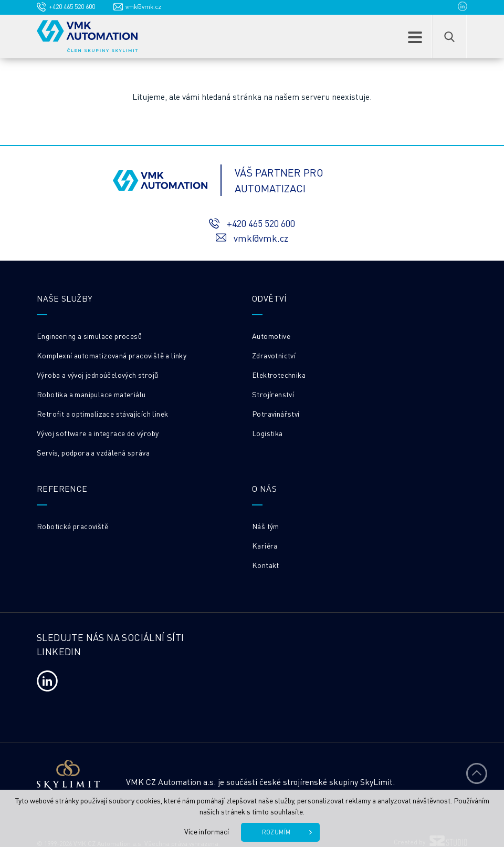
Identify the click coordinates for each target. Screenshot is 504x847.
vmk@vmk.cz (143, 7)
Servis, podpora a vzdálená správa (93, 452)
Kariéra (265, 545)
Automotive (271, 336)
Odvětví (270, 298)
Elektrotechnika (279, 375)
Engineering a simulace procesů (89, 336)
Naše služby (64, 298)
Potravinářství (276, 414)
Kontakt (266, 565)
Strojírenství (273, 394)
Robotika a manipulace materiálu (91, 394)
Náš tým (266, 526)
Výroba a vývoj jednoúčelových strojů (97, 375)
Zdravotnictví (274, 355)
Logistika (267, 433)
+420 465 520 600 (72, 7)
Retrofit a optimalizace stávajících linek (102, 414)
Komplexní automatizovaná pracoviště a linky (112, 355)
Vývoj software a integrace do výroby (98, 433)
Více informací (207, 831)
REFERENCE (62, 488)
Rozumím (276, 832)
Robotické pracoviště (72, 526)
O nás (264, 488)
